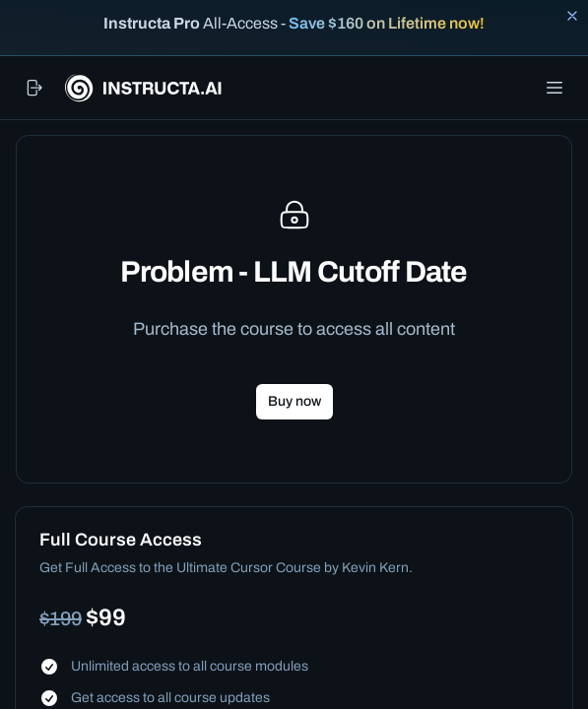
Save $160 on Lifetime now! (387, 23)
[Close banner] (572, 16)
